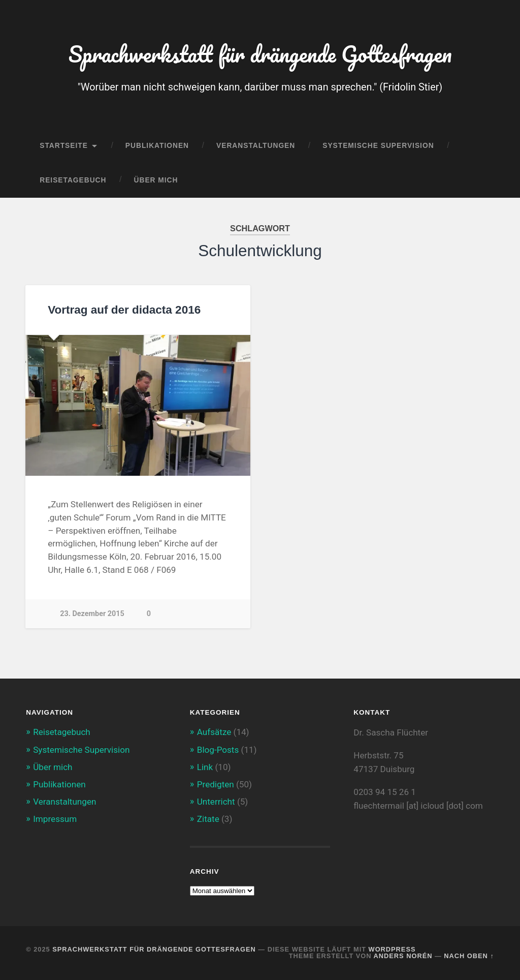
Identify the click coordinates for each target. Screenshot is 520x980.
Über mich (156, 180)
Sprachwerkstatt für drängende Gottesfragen (260, 54)
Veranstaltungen (256, 146)
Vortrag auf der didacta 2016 (124, 310)
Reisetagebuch (73, 180)
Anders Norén (403, 956)
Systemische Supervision (378, 146)
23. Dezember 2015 (92, 614)
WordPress (392, 949)
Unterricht (216, 802)
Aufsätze (214, 732)
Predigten (216, 784)
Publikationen (157, 146)
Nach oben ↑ (469, 956)
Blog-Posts (218, 750)
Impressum (55, 819)
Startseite (64, 146)
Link (205, 767)
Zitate (208, 819)
